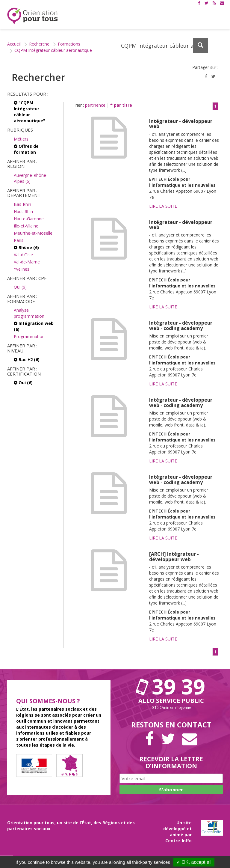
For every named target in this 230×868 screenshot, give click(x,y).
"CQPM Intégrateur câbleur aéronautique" (29, 112)
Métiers (21, 139)
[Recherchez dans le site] (162, 46)
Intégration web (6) (34, 326)
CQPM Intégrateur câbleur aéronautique (53, 50)
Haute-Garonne (29, 219)
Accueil (14, 44)
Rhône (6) (26, 247)
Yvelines (22, 269)
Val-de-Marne (27, 262)
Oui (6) (20, 287)
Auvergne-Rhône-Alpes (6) (31, 178)
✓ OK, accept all (194, 862)
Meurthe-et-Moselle (33, 233)
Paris (19, 240)
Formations (69, 44)
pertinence (96, 105)
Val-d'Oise (23, 255)
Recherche (39, 44)
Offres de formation (26, 149)
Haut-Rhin (23, 211)
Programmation (29, 336)
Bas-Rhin (22, 204)
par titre (121, 105)
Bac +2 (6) (27, 360)
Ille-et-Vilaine (26, 226)
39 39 (171, 686)
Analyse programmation (29, 313)
